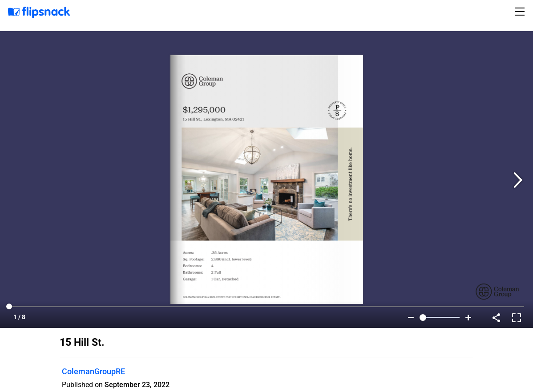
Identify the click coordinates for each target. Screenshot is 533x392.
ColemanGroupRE (93, 371)
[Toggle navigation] (521, 12)
